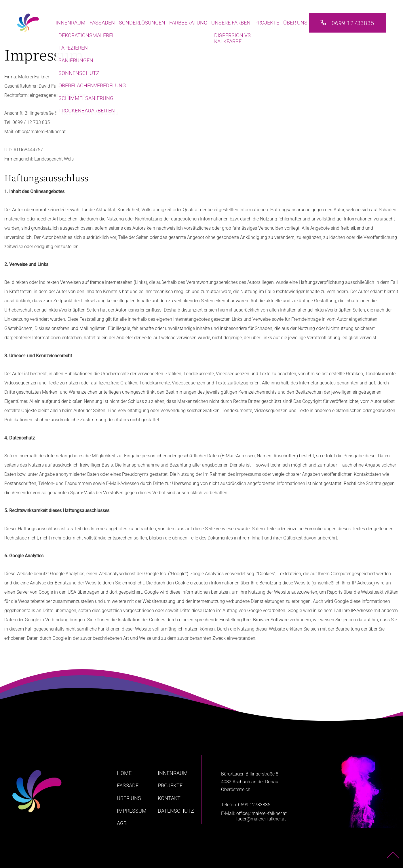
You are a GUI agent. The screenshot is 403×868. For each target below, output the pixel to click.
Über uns (295, 23)
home (124, 773)
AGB (122, 823)
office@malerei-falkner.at (262, 813)
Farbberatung (188, 23)
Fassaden (102, 23)
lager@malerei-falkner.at (261, 819)
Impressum (132, 811)
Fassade (128, 785)
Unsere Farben (231, 23)
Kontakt (169, 798)
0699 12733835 (353, 23)
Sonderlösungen (142, 23)
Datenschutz (176, 811)
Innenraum (71, 23)
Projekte (267, 23)
